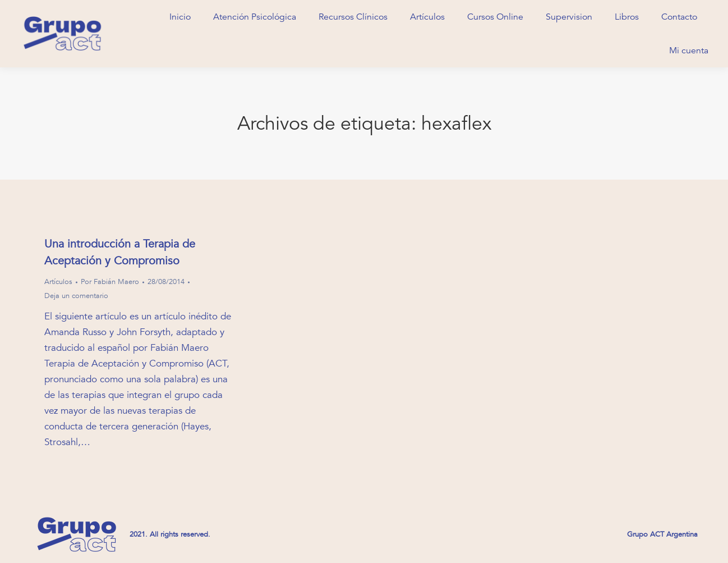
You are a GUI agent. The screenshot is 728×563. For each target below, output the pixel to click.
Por (110, 282)
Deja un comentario (76, 296)
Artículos (58, 282)
